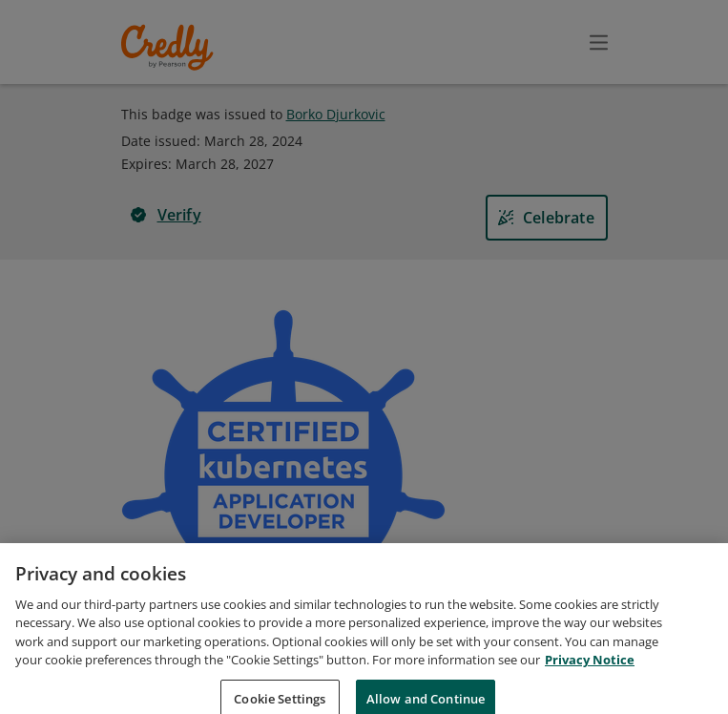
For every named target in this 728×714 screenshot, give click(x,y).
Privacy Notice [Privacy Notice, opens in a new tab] (590, 680)
